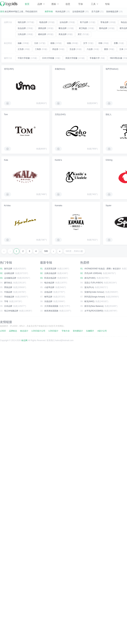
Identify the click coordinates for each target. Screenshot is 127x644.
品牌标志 (13, 331)
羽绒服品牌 (9, 297)
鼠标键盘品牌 (112, 12)
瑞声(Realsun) (112, 69)
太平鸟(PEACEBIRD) (94, 311)
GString (109, 160)
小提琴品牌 (49, 287)
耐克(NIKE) (89, 301)
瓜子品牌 (95, 12)
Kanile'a (58, 160)
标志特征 (8, 43)
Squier (109, 206)
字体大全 (66, 331)
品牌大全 (8, 22)
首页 (27, 4)
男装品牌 (8, 287)
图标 (55, 4)
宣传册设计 (78, 331)
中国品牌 (8, 292)
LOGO (3, 331)
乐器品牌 (48, 301)
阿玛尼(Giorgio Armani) (95, 297)
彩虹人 (109, 114)
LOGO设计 (54, 331)
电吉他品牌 (49, 283)
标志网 (24, 340)
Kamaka (58, 206)
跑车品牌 (8, 269)
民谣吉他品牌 (50, 278)
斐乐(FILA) (89, 287)
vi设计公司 (102, 331)
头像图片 (90, 331)
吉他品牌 (48, 292)
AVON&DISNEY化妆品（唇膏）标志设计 (103, 269)
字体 (81, 4)
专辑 (107, 4)
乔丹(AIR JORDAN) (93, 273)
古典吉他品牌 (50, 273)
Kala (6, 160)
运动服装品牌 (10, 278)
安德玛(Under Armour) (94, 292)
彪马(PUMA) (90, 278)
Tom (6, 114)
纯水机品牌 (60, 12)
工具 (95, 4)
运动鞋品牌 (9, 273)
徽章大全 (8, 58)
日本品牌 (8, 306)
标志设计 (24, 331)
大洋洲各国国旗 (51, 306)
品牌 (41, 4)
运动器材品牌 (78, 12)
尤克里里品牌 (50, 269)
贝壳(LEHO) (60, 114)
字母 (6, 301)
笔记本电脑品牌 (11, 311)
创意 (68, 4)
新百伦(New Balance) (94, 306)
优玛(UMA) (9, 69)
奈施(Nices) (60, 69)
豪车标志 (8, 283)
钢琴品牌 (48, 297)
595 (46, 251)
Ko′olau (7, 206)
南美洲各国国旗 (51, 311)
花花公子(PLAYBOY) (94, 283)
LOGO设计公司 (39, 331)
